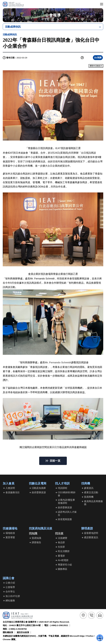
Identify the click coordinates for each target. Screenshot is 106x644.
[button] (82, 58)
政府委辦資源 (39, 492)
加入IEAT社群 (13, 596)
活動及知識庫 (39, 488)
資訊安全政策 (23, 632)
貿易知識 (36, 538)
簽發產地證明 (91, 533)
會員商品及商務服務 (93, 503)
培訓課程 (63, 488)
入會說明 (10, 488)
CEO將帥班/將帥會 (67, 494)
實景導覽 (10, 537)
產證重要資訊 (91, 537)
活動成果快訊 (13, 27)
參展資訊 (89, 488)
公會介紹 (10, 583)
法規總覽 (63, 538)
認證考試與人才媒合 (67, 513)
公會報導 (10, 587)
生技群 (61, 547)
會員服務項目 (13, 492)
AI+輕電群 (63, 560)
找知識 (33, 533)
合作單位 (10, 592)
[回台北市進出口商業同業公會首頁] (13, 4)
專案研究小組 (65, 565)
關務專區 (63, 569)
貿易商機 (89, 497)
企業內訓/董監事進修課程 (66, 501)
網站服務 (10, 601)
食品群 (61, 542)
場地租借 (10, 533)
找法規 (59, 533)
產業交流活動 (91, 492)
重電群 (61, 556)
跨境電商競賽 (65, 519)
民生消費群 (64, 551)
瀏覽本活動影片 (96, 66)
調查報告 (36, 542)
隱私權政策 (8, 632)
